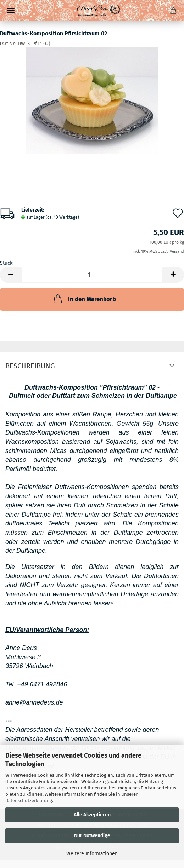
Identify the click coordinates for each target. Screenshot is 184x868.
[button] (11, 275)
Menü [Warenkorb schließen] (11, 11)
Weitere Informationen (92, 854)
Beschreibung (30, 366)
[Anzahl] (92, 275)
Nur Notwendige (92, 836)
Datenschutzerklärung (29, 801)
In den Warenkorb (84, 299)
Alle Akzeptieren (92, 815)
